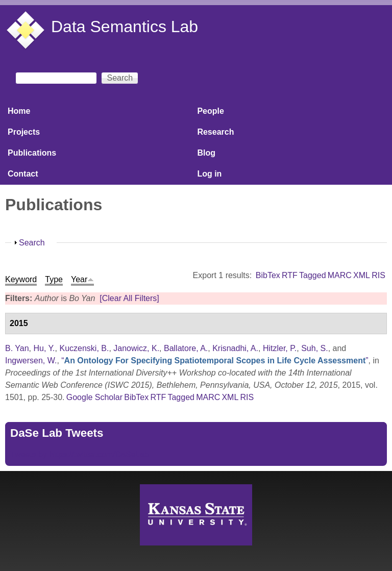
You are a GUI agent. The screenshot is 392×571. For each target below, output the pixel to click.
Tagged (313, 275)
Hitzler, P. (280, 348)
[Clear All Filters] (129, 298)
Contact (23, 174)
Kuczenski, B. (84, 348)
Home (19, 111)
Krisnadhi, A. (235, 348)
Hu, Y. (44, 348)
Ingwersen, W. (31, 361)
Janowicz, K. (136, 348)
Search (32, 243)
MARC (340, 275)
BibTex (268, 275)
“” (215, 361)
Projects (24, 132)
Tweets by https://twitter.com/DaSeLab (80, 454)
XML (362, 275)
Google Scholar (94, 397)
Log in (209, 174)
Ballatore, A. (186, 348)
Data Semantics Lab (125, 27)
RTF (290, 275)
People (210, 111)
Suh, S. (314, 348)
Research (215, 132)
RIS (378, 275)
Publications (32, 153)
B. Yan (17, 348)
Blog (206, 153)
